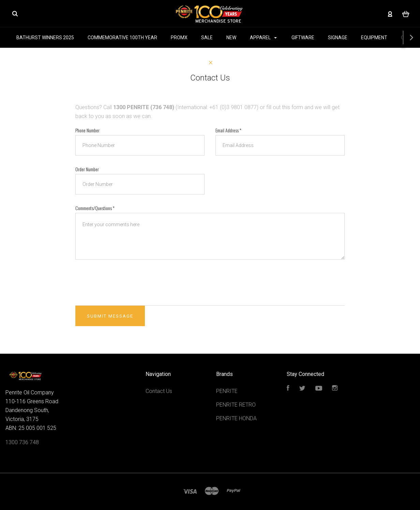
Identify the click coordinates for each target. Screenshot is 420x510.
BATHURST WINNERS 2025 (45, 38)
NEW (231, 38)
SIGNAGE (338, 38)
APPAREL (263, 38)
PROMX (179, 38)
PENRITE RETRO (236, 405)
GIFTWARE (303, 38)
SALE (207, 38)
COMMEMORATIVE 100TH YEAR (122, 38)
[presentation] (127, 282)
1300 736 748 (22, 442)
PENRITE (227, 391)
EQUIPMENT (374, 38)
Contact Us (159, 391)
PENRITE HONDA (236, 418)
